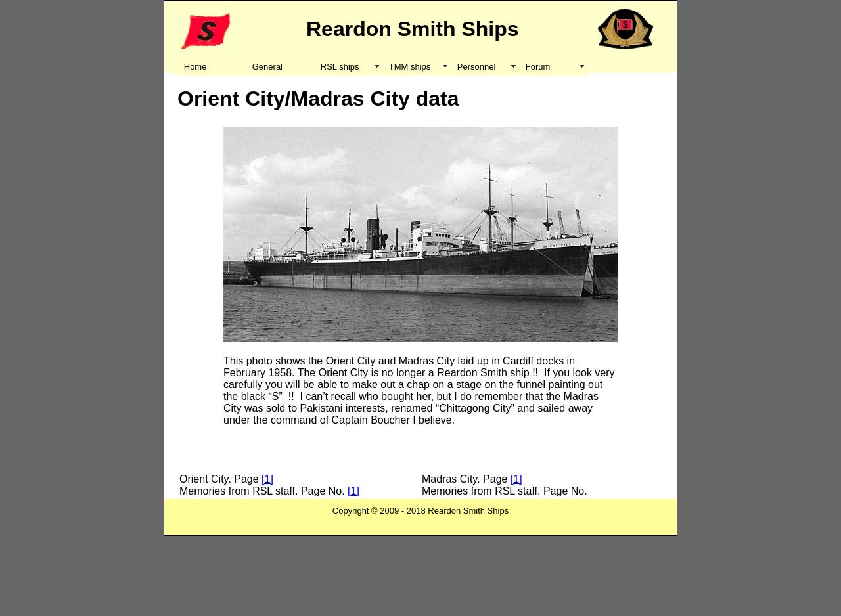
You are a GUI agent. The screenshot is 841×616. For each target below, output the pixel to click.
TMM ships (410, 67)
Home (195, 67)
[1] (267, 479)
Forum (538, 67)
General (267, 67)
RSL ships (340, 67)
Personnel (477, 67)
